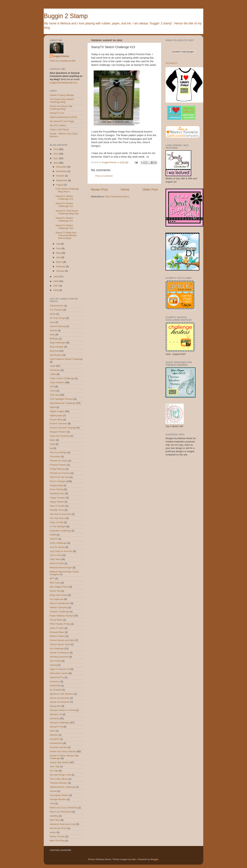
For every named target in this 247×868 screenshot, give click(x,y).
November (62, 171)
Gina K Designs (58, 481)
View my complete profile (63, 61)
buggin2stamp (61, 56)
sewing (53, 665)
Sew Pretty (55, 661)
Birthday (54, 339)
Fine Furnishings (58, 452)
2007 (56, 286)
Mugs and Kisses (59, 595)
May (59, 253)
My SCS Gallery (58, 125)
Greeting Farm (57, 493)
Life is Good (56, 555)
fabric (53, 440)
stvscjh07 (55, 739)
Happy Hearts (57, 502)
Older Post (150, 189)
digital (53, 407)
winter (53, 832)
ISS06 (53, 535)
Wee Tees (55, 820)
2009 (56, 277)
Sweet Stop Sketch (60, 762)
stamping (54, 718)
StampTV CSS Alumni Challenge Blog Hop (67, 212)
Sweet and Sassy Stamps (63, 751)
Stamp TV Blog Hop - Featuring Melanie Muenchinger (66, 235)
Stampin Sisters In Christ (63, 710)
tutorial (53, 791)
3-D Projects (56, 310)
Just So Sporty (57, 547)
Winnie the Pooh (58, 828)
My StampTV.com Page (62, 121)
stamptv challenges (60, 723)
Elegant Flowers (58, 432)
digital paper (56, 415)
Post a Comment (104, 176)
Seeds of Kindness (59, 653)
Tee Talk (54, 771)
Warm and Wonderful (61, 812)
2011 (56, 158)
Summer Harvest (58, 747)
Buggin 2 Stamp (66, 16)
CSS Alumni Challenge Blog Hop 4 (67, 190)
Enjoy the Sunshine (60, 436)
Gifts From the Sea (59, 477)
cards (53, 366)
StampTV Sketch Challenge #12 (64, 205)
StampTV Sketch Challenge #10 (64, 227)
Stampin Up (56, 714)
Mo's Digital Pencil (59, 587)
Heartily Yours (57, 510)
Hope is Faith (57, 522)
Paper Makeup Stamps (61, 616)
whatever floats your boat (63, 824)
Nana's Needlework (60, 603)
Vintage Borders (58, 799)
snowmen (55, 681)
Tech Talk (55, 767)
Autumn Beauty (58, 326)
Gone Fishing (57, 489)
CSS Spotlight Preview (61, 399)
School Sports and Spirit (62, 640)
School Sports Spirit (60, 644)
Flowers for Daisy (59, 461)
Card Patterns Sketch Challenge (66, 359)
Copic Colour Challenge (62, 378)
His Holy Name (57, 518)
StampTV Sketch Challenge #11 (64, 219)
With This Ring (57, 841)
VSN (52, 803)
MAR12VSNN (57, 563)
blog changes (57, 347)
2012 (56, 154)
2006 (56, 290)
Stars (52, 731)
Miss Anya (55, 583)
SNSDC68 (55, 686)
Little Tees (55, 559)
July (58, 244)
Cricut (53, 391)
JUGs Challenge (58, 543)
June (59, 248)
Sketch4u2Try (57, 677)
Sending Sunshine (59, 657)
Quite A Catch (57, 628)
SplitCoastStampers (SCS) (63, 117)
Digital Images (57, 411)
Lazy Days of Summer (61, 551)
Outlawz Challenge (59, 612)
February (61, 266)
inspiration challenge (60, 531)
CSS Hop (55, 395)
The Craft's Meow (59, 779)
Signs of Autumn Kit (60, 669)
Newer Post (99, 189)
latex (134, 859)
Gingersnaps (56, 485)
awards (54, 330)
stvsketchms (56, 743)
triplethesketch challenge (63, 787)
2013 (56, 149)
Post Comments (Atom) (117, 197)
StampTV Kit (56, 727)
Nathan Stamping (59, 607)
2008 (56, 281)
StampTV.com (57, 113)
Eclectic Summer (58, 424)
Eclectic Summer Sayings (63, 428)
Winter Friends (57, 836)
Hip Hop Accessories (60, 514)
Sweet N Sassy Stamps (62, 95)
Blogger (154, 859)
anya (52, 322)
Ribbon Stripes (57, 636)
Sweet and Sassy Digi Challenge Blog (61, 107)
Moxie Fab (55, 591)
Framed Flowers (58, 465)
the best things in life (60, 775)
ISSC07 (54, 539)
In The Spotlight (58, 526)
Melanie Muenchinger (61, 568)
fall (51, 448)
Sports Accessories (60, 698)
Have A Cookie (57, 506)
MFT (52, 579)
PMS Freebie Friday (60, 624)
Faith (52, 444)
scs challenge (57, 648)
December (62, 167)
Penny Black (56, 620)
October (61, 176)
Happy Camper (58, 498)
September (62, 180)
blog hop (54, 351)
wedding (54, 816)
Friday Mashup (57, 469)
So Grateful (56, 690)
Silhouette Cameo (59, 673)
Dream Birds (56, 420)
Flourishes (55, 457)
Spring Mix (55, 706)
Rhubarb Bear (57, 632)
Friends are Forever (60, 473)
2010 (56, 163)
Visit (171, 63)
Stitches (54, 735)
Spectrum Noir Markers (62, 694)
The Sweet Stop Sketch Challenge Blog (62, 101)
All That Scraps (58, 318)
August (60, 185)
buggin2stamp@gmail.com (63, 83)
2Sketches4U (57, 306)
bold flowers (56, 355)
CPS (52, 387)
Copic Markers (57, 382)
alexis (53, 314)
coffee (53, 374)
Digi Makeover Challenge (63, 403)
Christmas (55, 370)
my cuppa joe (57, 599)
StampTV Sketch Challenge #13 (64, 198)
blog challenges (58, 343)
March (60, 262)
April (59, 257)
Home (125, 189)
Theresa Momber (59, 783)
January (61, 271)
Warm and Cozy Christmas (64, 808)
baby (52, 335)
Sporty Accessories (60, 702)
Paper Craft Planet (59, 129)
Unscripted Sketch (59, 795)
